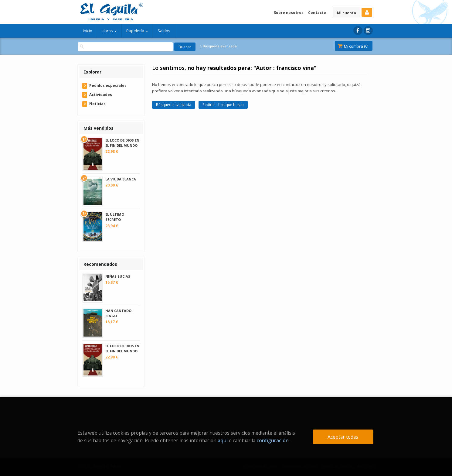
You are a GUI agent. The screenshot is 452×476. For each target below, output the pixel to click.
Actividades (101, 95)
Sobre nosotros (289, 13)
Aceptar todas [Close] (343, 437)
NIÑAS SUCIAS (118, 276)
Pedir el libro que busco (223, 105)
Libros (109, 31)
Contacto (317, 13)
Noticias (97, 104)
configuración (273, 440)
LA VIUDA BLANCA (121, 179)
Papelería (137, 31)
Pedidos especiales (108, 86)
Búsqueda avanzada (219, 46)
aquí (223, 440)
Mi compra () (353, 46)
